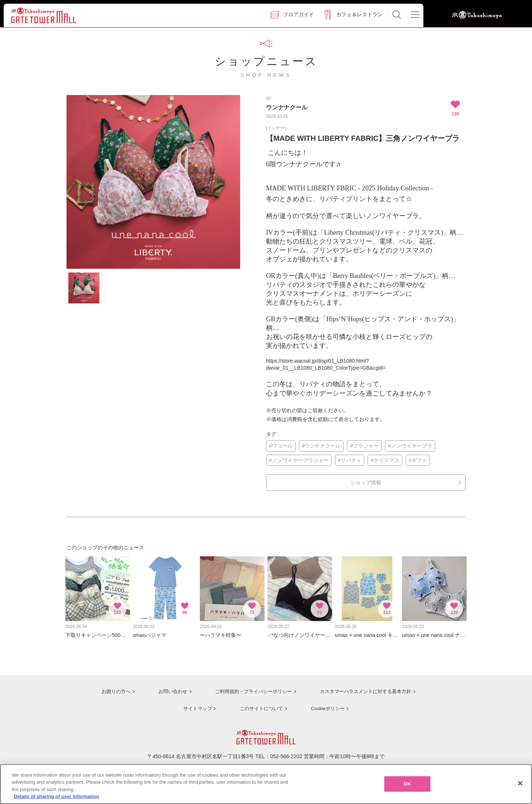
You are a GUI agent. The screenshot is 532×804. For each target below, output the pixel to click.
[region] (266, 784)
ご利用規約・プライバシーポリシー (249, 688)
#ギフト (418, 460)
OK (407, 784)
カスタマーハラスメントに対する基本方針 (365, 688)
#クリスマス (385, 460)
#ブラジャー (364, 446)
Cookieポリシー (326, 704)
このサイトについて (259, 704)
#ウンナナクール (321, 446)
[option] (153, 182)
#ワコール (281, 446)
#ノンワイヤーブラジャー (299, 460)
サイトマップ (194, 704)
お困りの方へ (110, 688)
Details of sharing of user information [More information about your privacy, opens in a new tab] (56, 796)
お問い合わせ (166, 688)
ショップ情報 (366, 482)
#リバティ (350, 460)
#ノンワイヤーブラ (410, 446)
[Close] (520, 783)
